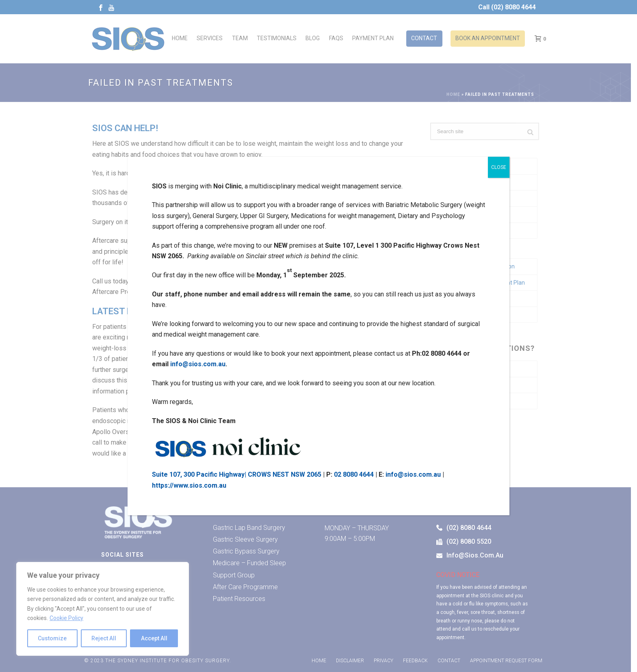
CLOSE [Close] (499, 167)
